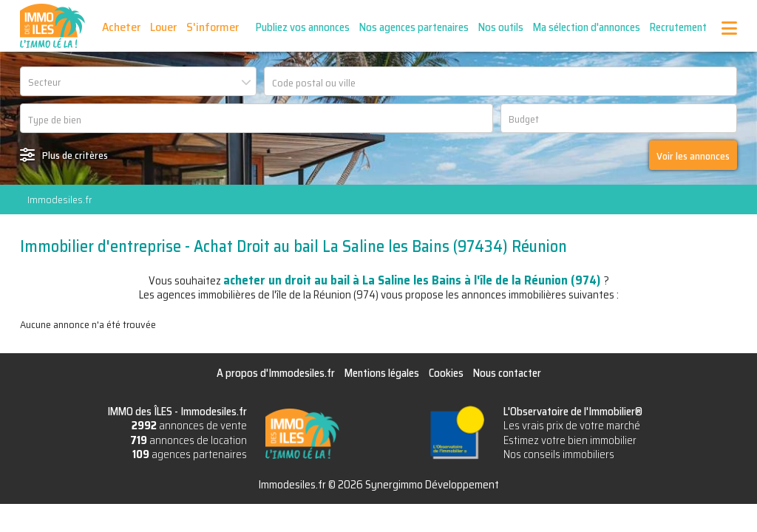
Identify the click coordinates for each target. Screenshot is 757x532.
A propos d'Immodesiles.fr (276, 373)
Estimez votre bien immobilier (570, 440)
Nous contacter (507, 373)
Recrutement (678, 27)
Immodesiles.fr (60, 199)
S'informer (213, 27)
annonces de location (189, 440)
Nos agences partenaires (414, 27)
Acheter (121, 27)
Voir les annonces (693, 156)
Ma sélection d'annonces (587, 27)
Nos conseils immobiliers (559, 454)
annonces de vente (189, 426)
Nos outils (501, 27)
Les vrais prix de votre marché (572, 426)
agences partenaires (190, 454)
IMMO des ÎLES (52, 26)
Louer (163, 27)
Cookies (446, 373)
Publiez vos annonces (303, 27)
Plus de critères (75, 155)
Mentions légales (382, 373)
